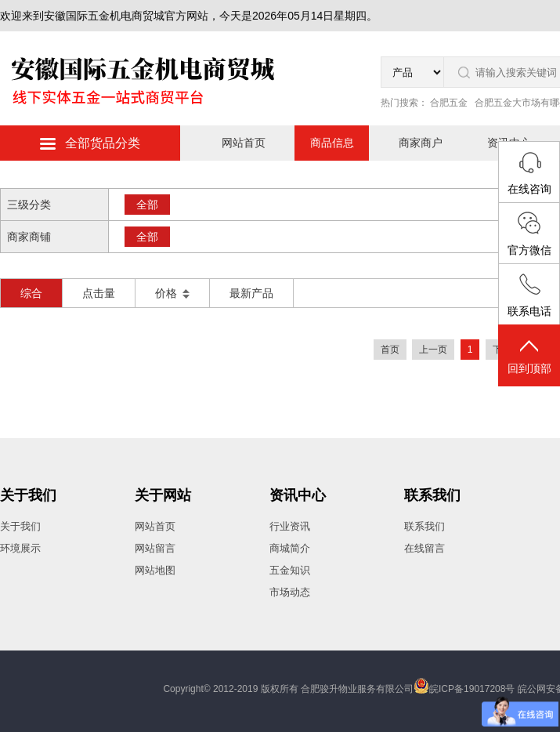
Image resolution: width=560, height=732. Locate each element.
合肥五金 (449, 103)
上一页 (433, 350)
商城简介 (290, 548)
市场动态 (290, 592)
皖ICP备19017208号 (472, 689)
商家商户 (421, 143)
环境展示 (20, 548)
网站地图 (155, 570)
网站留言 (155, 548)
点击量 (99, 293)
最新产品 (251, 293)
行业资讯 (290, 526)
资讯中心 (298, 495)
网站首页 (244, 143)
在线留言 (425, 548)
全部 (147, 205)
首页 (390, 350)
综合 (31, 293)
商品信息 (332, 143)
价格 (172, 293)
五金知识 (290, 570)
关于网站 (163, 495)
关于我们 (28, 495)
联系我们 (432, 495)
